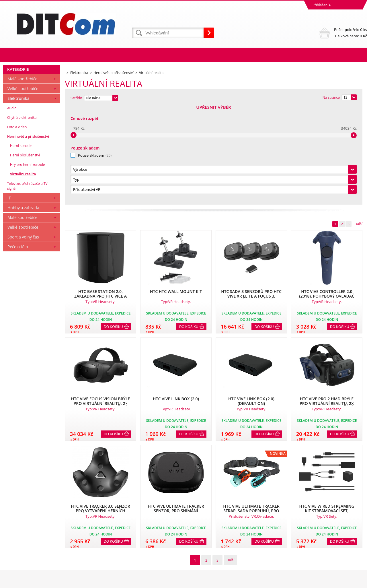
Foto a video (17, 225)
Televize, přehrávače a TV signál (27, 284)
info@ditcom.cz (197, 560)
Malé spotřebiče (22, 177)
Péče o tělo (18, 345)
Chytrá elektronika (22, 216)
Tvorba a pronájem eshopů (322, 582)
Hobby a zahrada (23, 306)
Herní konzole (21, 244)
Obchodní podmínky (21, 534)
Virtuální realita (23, 272)
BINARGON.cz (356, 582)
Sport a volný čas (23, 335)
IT (9, 296)
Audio (12, 206)
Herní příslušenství (25, 253)
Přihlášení (320, 5)
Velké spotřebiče (23, 187)
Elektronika (18, 196)
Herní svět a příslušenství (28, 235)
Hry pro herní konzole (27, 263)
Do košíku (113, 229)
